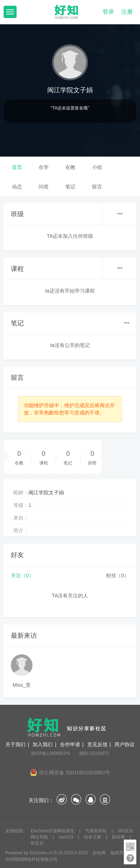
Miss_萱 (22, 685)
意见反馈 (97, 744)
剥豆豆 (37, 843)
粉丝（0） (118, 575)
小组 (97, 167)
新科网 (119, 837)
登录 (108, 12)
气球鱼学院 (97, 831)
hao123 (67, 837)
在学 (44, 167)
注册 (127, 12)
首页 (17, 167)
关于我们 (16, 744)
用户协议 (124, 744)
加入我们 (43, 744)
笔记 (70, 187)
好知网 (99, 853)
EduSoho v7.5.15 (46, 853)
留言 (97, 187)
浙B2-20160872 (94, 753)
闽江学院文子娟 (70, 90)
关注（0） (22, 575)
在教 (70, 167)
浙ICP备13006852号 (50, 753)
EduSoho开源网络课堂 (53, 831)
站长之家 (93, 837)
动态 (17, 187)
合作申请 (70, 744)
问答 (44, 187)
